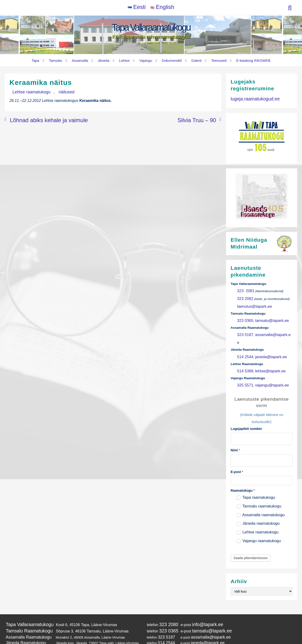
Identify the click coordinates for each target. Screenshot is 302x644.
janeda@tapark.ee (265, 342)
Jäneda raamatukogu (258, 502)
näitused (53, 92)
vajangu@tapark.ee (266, 367)
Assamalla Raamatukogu (25, 613)
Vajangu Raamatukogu (23, 627)
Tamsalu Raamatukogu (25, 607)
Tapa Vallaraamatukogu (151, 27)
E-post (237, 450)
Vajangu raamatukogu (259, 519)
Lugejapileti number (246, 410)
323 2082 (244, 297)
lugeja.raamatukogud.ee (251, 98)
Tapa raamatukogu (256, 476)
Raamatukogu (243, 469)
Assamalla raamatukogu (261, 493)
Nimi (235, 430)
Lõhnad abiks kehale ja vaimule (36, 118)
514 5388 (244, 354)
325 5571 (244, 367)
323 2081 (244, 290)
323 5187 (244, 329)
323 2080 (159, 602)
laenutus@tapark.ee (252, 303)
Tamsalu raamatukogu (259, 484)
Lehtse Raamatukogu (22, 622)
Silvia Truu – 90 (203, 118)
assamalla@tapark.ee (268, 329)
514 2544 (244, 342)
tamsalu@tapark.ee (266, 316)
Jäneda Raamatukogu (22, 617)
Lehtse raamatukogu (27, 92)
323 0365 (244, 316)
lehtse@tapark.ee (265, 354)
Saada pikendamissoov (251, 536)
